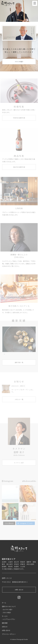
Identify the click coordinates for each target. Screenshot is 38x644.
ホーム (4, 603)
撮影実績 (5, 623)
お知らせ (5, 627)
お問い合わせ (6, 630)
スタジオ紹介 (7, 612)
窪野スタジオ (9, 4)
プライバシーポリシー (9, 634)
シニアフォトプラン (9, 619)
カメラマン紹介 (8, 609)
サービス (5, 616)
